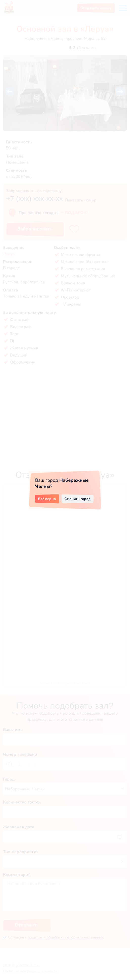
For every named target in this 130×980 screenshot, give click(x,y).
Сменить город (77, 499)
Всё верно (47, 499)
